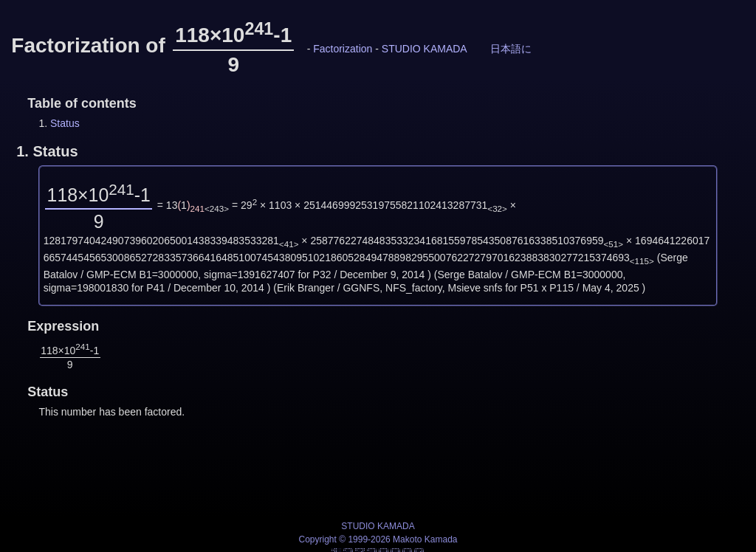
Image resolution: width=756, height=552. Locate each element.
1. (47, 151)
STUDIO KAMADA (425, 49)
